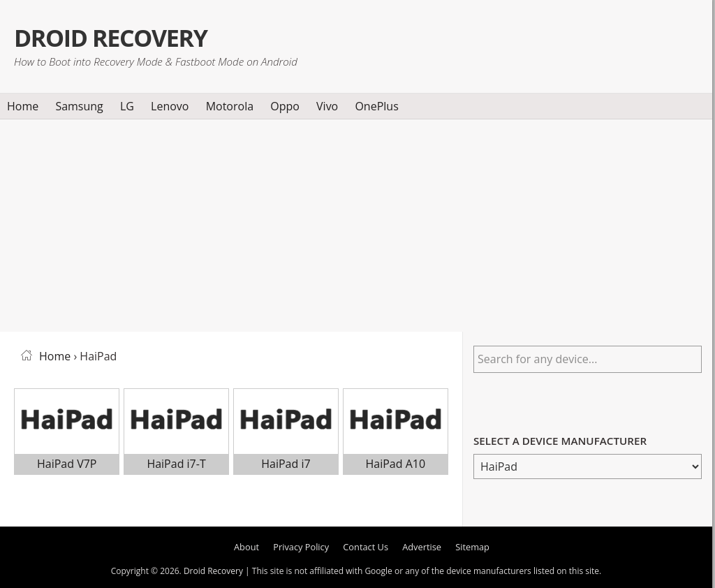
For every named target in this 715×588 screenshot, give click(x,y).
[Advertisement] (356, 223)
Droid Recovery (121, 37)
